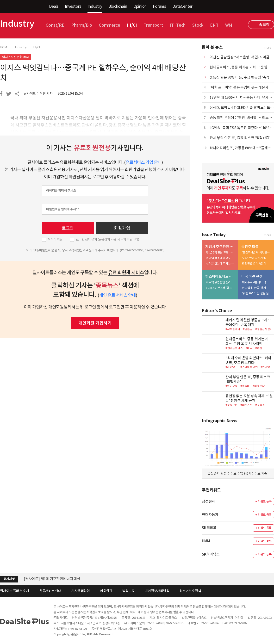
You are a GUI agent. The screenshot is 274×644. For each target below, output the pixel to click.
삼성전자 (209, 501)
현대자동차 (210, 515)
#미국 (249, 348)
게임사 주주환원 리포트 (221, 247)
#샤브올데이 (233, 329)
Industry (95, 6)
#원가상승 (231, 386)
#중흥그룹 (231, 405)
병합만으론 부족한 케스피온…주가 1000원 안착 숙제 (257, 263)
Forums (159, 6)
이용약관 (106, 591)
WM (229, 25)
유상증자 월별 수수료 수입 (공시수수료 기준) (238, 473)
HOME (4, 47)
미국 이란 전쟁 (252, 276)
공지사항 (9, 579)
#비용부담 (259, 386)
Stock (198, 25)
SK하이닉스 (211, 554)
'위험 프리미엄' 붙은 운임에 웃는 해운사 (239, 87)
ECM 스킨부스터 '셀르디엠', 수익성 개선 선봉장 (221, 288)
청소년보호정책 (190, 591)
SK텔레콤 (209, 528)
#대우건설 (246, 405)
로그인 (68, 228)
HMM (206, 541)
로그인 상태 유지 (108, 240)
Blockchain (118, 6)
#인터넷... (266, 367)
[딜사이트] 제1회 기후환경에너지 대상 (52, 579)
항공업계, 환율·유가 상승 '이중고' (257, 288)
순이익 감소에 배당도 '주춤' (221, 258)
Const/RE (55, 25)
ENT (214, 25)
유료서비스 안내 (50, 591)
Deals (54, 6)
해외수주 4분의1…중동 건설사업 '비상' (257, 282)
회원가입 (122, 228)
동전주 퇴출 (250, 247)
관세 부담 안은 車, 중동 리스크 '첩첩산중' (240, 138)
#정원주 (260, 405)
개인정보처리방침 (157, 591)
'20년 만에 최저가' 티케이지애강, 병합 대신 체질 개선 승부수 (257, 258)
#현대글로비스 (234, 348)
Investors (73, 6)
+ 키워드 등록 (263, 501)
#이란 (259, 348)
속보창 (264, 25)
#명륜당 (248, 329)
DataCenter (182, 6)
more (268, 47)
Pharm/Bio (82, 25)
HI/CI (132, 25)
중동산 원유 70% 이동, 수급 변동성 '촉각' (240, 77)
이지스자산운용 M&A (16, 57)
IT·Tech (178, 25)
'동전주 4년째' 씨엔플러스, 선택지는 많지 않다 (257, 252)
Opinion (140, 6)
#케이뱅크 (231, 367)
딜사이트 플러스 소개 (15, 591)
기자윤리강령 (81, 591)
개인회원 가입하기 (95, 323)
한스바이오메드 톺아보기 (221, 276)
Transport (153, 25)
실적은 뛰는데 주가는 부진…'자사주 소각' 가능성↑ (221, 263)
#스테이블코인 (249, 367)
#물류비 (245, 386)
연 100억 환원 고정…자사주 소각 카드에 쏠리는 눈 (221, 252)
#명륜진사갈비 (264, 329)
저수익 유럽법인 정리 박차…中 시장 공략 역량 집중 (221, 282)
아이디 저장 (55, 240)
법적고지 (128, 591)
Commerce (109, 25)
